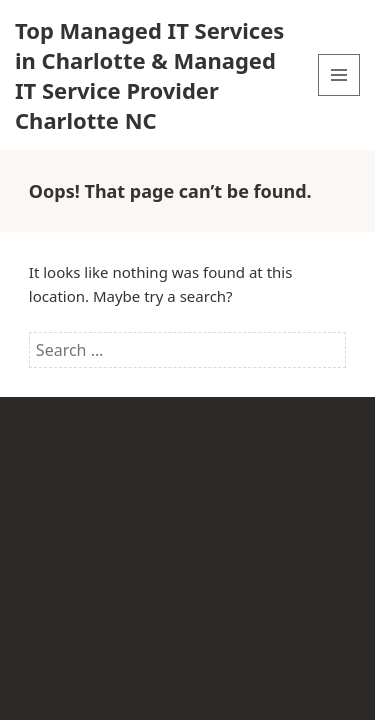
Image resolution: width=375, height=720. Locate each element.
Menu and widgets (339, 95)
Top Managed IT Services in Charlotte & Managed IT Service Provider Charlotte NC (149, 75)
